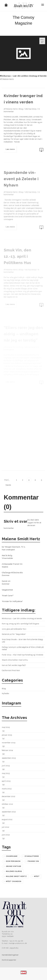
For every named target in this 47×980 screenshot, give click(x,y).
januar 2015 (7, 735)
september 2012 (9, 812)
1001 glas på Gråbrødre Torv (14, 629)
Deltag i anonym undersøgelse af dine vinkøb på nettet (23, 648)
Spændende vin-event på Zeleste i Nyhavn (21, 179)
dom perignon (13, 861)
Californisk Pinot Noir (11, 670)
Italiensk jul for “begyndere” (14, 634)
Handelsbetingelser (10, 955)
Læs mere (10, 149)
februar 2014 (7, 750)
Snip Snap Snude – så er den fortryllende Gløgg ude (22, 641)
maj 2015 (6, 727)
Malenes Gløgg (14, 871)
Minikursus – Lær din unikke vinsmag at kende (23, 76)
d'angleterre (32, 856)
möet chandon (14, 881)
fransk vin (33, 861)
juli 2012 (6, 827)
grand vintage (14, 866)
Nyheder (6, 693)
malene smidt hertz (16, 876)
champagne (12, 856)
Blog (21, 109)
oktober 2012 (7, 804)
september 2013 (9, 758)
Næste (9, 485)
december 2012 (9, 796)
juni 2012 (6, 835)
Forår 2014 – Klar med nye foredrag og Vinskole (23, 655)
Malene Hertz (8, 79)
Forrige (7, 480)
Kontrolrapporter (9, 960)
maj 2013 (6, 773)
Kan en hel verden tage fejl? (14, 665)
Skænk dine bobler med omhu (15, 660)
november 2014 (9, 743)
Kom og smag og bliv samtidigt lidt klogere (20, 624)
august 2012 (7, 819)
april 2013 (6, 781)
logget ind (32, 523)
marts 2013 (7, 789)
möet (37, 876)
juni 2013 (6, 766)
